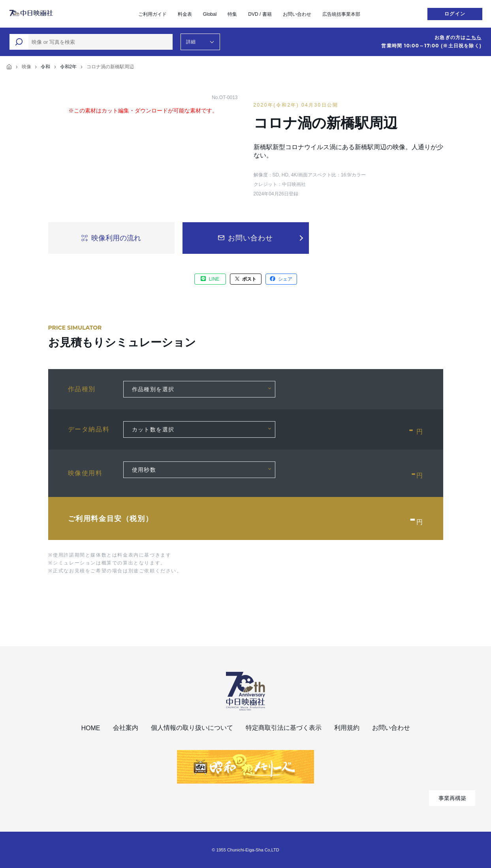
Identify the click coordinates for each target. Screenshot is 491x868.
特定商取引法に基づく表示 (284, 728)
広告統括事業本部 (341, 14)
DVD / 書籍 (260, 14)
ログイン (455, 14)
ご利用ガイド (152, 14)
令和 (45, 67)
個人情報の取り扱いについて (192, 728)
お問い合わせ (297, 14)
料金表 (185, 14)
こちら (474, 37)
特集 (232, 14)
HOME (91, 728)
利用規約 (347, 728)
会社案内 (126, 728)
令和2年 (69, 67)
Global (210, 14)
